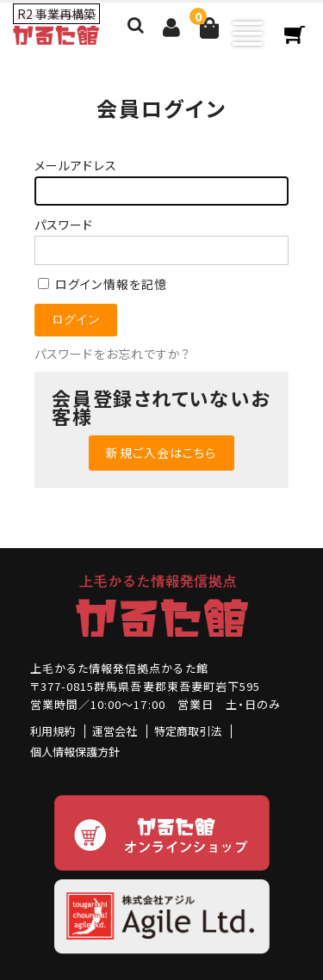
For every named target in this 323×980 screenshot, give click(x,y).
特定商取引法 (188, 731)
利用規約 (53, 731)
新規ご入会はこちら (161, 453)
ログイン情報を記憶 (102, 284)
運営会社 (115, 731)
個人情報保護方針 (75, 752)
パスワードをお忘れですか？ (113, 354)
